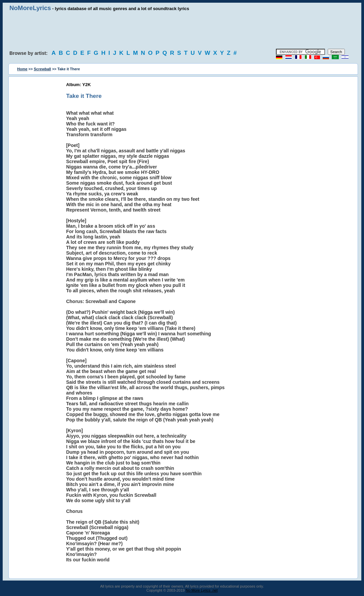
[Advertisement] (182, 30)
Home (22, 69)
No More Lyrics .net (202, 590)
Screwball (43, 69)
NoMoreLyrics (30, 8)
